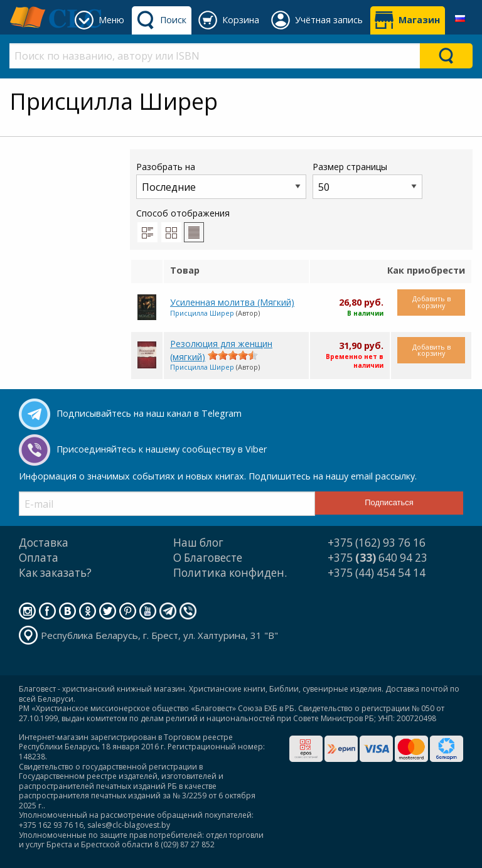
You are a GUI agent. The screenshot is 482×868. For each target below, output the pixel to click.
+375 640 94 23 (378, 558)
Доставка (44, 543)
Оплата (39, 558)
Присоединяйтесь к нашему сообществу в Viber (162, 449)
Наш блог (198, 543)
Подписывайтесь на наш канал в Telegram (149, 413)
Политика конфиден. (230, 573)
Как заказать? (55, 573)
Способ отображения (183, 225)
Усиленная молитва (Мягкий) (232, 302)
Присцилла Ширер (202, 313)
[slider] (233, 355)
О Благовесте (208, 558)
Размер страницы (367, 180)
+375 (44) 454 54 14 (377, 573)
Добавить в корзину (431, 302)
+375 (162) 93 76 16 (377, 543)
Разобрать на (221, 180)
